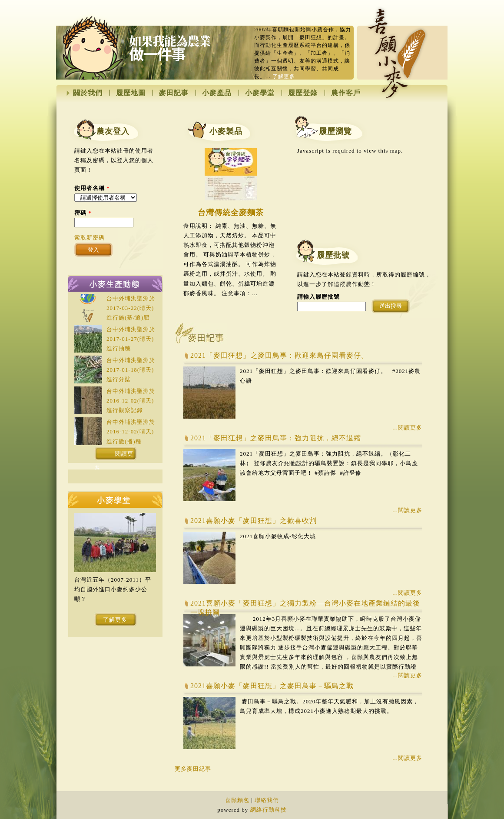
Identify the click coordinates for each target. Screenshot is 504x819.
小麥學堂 (260, 93)
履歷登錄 (303, 93)
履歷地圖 (131, 93)
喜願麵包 (237, 800)
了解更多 (284, 77)
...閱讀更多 (407, 428)
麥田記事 (174, 93)
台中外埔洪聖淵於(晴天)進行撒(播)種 (131, 431)
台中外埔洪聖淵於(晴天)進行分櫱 (131, 370)
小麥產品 (217, 93)
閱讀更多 (114, 456)
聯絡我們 (267, 800)
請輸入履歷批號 (318, 297)
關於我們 (88, 93)
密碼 (83, 213)
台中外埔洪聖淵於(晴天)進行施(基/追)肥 (131, 308)
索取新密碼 (90, 238)
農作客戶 (346, 93)
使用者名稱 (92, 188)
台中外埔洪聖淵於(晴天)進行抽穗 (131, 339)
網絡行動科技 (269, 810)
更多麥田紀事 (193, 769)
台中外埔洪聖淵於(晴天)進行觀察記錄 (131, 401)
